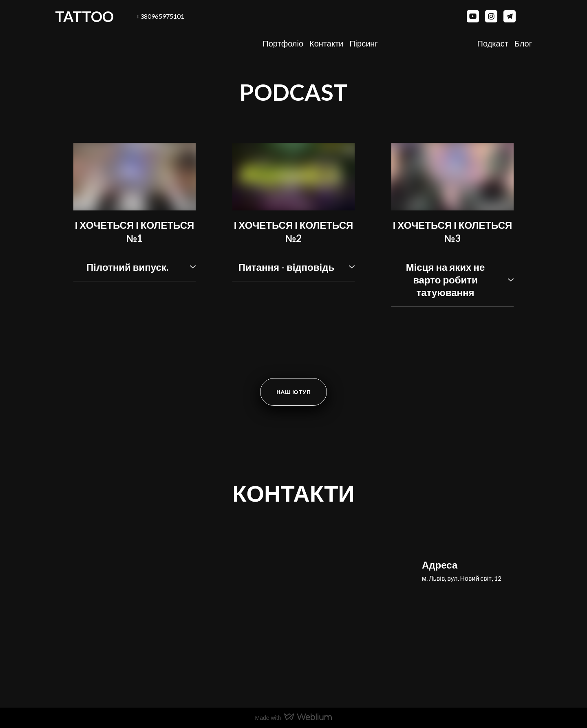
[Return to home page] (477, 537)
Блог (523, 43)
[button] (473, 16)
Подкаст (493, 43)
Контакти (326, 43)
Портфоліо (283, 43)
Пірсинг (363, 43)
